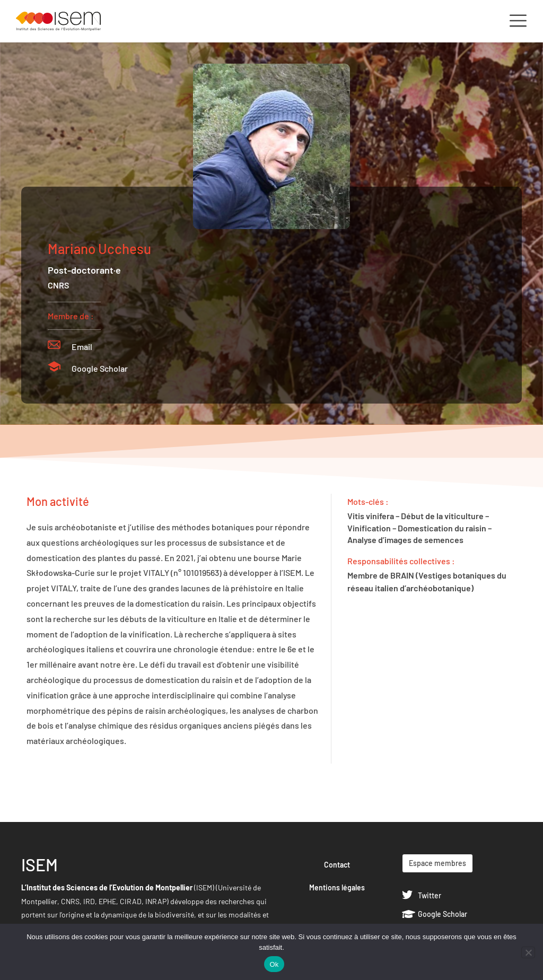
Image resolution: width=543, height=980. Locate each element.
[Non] (528, 952)
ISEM (40, 864)
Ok (274, 964)
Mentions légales (337, 887)
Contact (337, 865)
